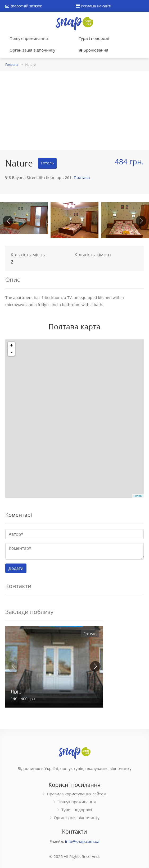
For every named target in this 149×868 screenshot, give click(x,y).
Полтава (82, 177)
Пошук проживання (29, 38)
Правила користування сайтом (77, 794)
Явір (16, 692)
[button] (141, 221)
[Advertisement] (74, 110)
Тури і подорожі (94, 38)
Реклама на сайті (94, 6)
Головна (12, 65)
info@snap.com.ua (82, 841)
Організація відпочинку (32, 50)
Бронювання (94, 50)
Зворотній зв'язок (24, 6)
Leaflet (138, 496)
